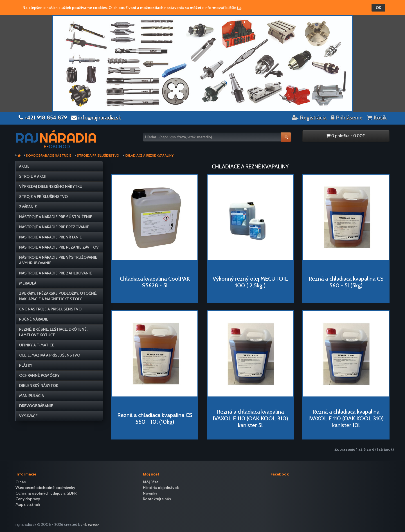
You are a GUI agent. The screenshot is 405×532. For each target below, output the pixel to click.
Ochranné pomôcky (39, 375)
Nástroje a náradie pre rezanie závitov (59, 247)
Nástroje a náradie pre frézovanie (54, 227)
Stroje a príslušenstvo (98, 155)
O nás (21, 482)
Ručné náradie (34, 319)
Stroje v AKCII (33, 176)
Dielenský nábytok (39, 386)
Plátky (26, 365)
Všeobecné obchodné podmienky (45, 488)
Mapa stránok (28, 504)
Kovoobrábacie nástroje (49, 155)
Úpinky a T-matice (37, 345)
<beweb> (91, 524)
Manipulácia (31, 396)
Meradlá (28, 283)
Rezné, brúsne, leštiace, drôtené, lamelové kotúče (53, 332)
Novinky (150, 493)
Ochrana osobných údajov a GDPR (46, 493)
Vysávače (28, 416)
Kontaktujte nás (157, 499)
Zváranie (28, 207)
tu (239, 8)
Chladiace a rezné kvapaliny (149, 155)
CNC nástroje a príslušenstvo (50, 309)
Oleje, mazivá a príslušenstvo (50, 355)
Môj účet (150, 482)
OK (378, 8)
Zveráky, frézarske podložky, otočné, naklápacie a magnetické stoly (58, 296)
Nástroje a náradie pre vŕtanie (50, 237)
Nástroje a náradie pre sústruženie (56, 217)
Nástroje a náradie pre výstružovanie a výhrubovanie (58, 260)
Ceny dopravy (28, 499)
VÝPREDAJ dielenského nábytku (51, 186)
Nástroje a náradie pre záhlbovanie (56, 273)
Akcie (24, 166)
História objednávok (161, 488)
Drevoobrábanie (36, 406)
